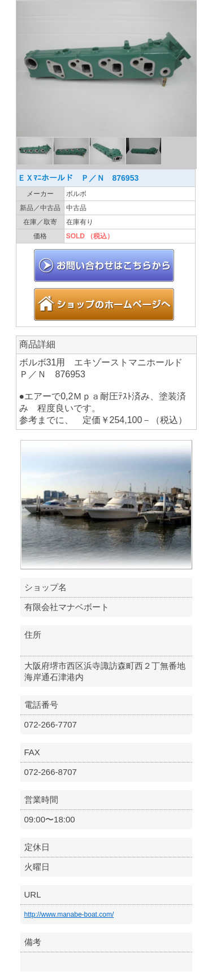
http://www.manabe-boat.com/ (69, 914)
